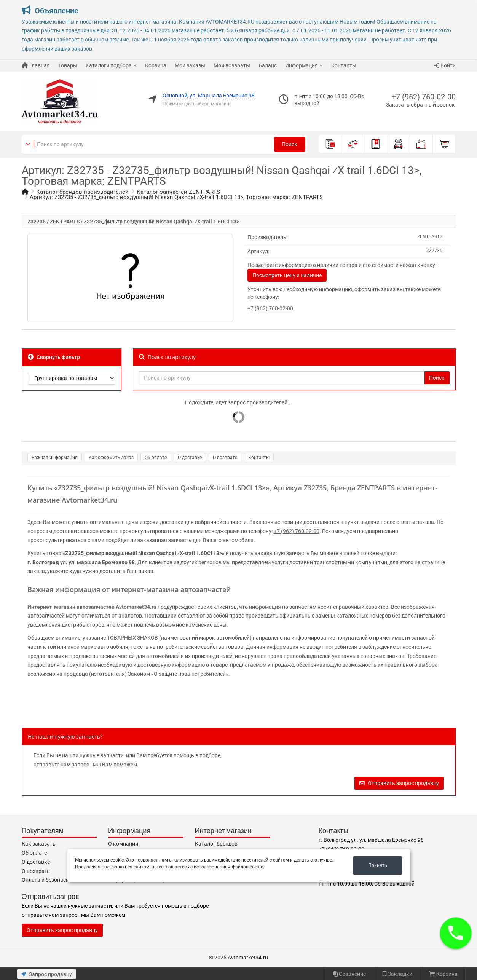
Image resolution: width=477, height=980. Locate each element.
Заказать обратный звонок (420, 105)
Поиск (290, 144)
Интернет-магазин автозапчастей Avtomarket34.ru (92, 607)
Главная (36, 65)
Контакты (344, 65)
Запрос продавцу (47, 974)
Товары (68, 65)
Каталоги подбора (109, 65)
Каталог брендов (216, 844)
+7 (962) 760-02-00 (424, 97)
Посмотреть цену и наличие (287, 275)
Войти (445, 65)
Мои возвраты (232, 65)
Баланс (268, 65)
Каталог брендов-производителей (82, 192)
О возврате (225, 458)
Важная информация (55, 458)
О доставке (190, 458)
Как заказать (39, 844)
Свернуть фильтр (54, 357)
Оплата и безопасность (51, 880)
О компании (123, 844)
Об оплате (156, 458)
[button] (456, 933)
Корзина (156, 65)
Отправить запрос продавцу (399, 783)
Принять (378, 865)
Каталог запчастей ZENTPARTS (178, 192)
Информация (302, 65)
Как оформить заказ (111, 458)
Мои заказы (190, 65)
